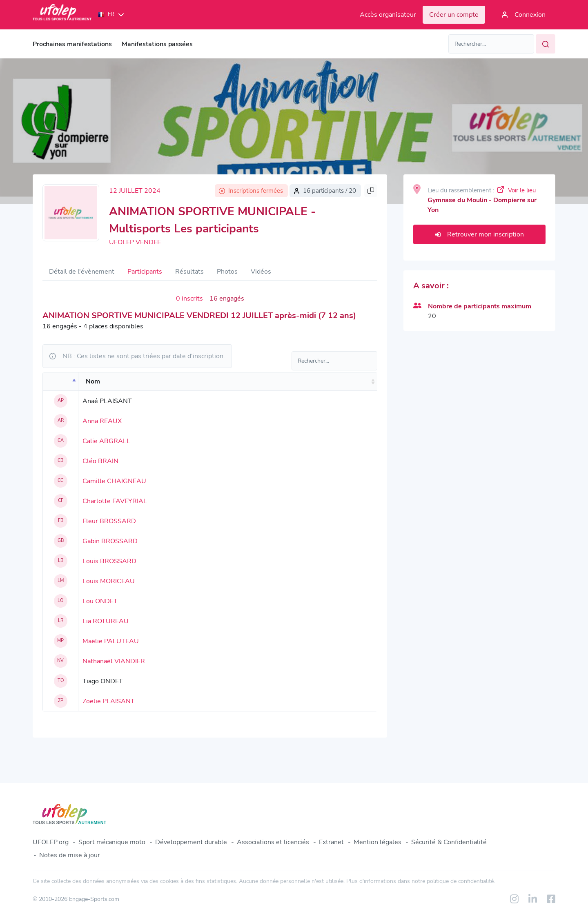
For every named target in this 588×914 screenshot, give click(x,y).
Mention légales (378, 842)
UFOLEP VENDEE (135, 242)
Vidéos (261, 272)
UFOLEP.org (51, 842)
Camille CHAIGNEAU (114, 481)
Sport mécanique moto (112, 842)
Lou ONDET (100, 601)
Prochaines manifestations (72, 44)
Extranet (331, 842)
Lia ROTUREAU (106, 621)
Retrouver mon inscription (479, 234)
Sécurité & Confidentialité (449, 842)
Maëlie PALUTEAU (111, 641)
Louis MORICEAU (109, 581)
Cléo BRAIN (100, 461)
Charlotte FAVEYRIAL (115, 501)
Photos (227, 272)
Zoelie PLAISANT (109, 701)
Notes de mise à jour (70, 855)
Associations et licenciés (273, 842)
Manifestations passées (157, 44)
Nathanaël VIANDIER (114, 661)
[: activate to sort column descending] (61, 382)
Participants (145, 272)
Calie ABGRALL (106, 441)
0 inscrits (189, 299)
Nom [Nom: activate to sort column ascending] (93, 381)
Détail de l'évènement (82, 272)
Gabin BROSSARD (110, 541)
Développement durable (191, 842)
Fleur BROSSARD (109, 521)
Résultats (189, 272)
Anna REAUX (102, 421)
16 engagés (227, 299)
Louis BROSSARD (109, 561)
